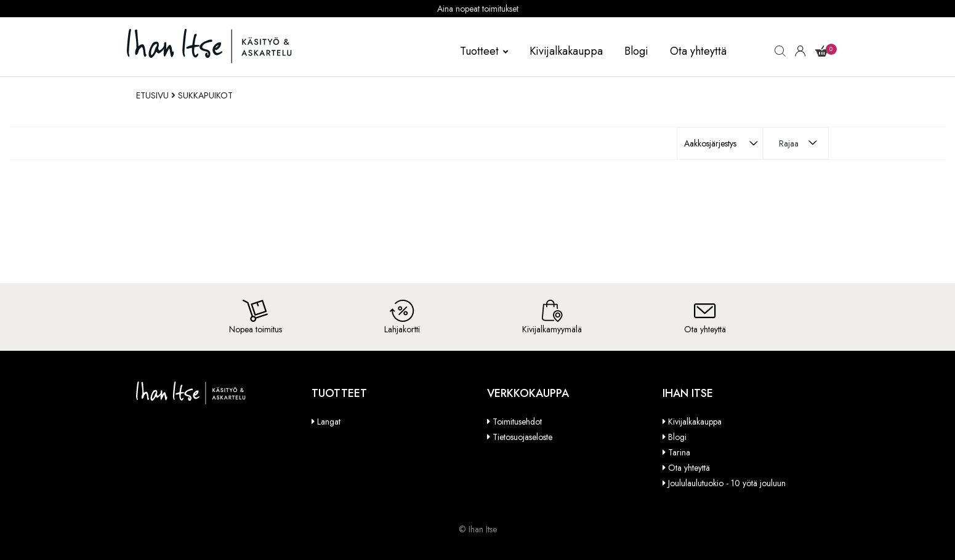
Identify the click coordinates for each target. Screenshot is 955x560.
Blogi (636, 51)
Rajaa (789, 143)
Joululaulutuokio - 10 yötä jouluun (727, 483)
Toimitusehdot (517, 422)
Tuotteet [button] (484, 51)
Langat (329, 422)
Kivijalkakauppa (566, 51)
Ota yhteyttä (698, 51)
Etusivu (152, 95)
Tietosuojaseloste (522, 437)
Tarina (679, 452)
